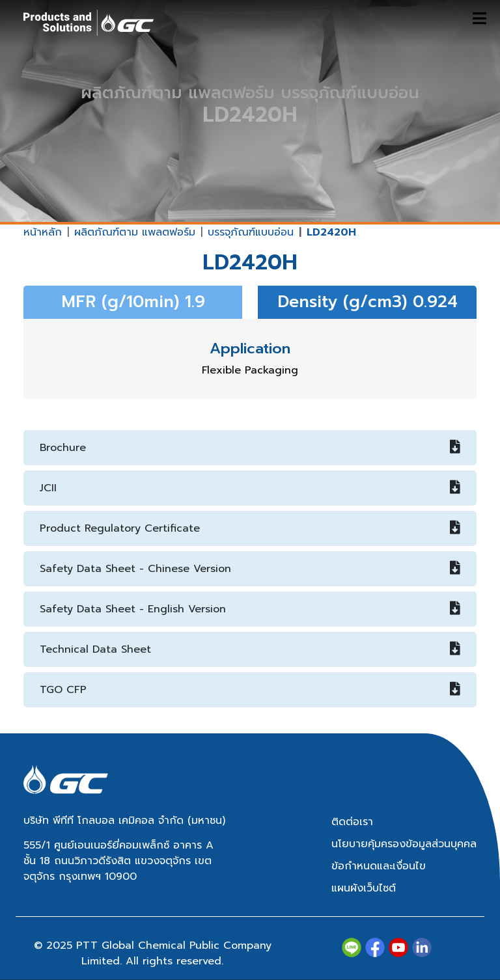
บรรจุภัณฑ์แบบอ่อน (251, 232)
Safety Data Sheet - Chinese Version (250, 569)
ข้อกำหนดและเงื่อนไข (379, 866)
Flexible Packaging (250, 370)
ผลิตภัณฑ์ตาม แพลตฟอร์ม (135, 232)
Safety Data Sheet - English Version (250, 609)
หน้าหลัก (43, 232)
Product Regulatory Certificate (250, 528)
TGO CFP (250, 690)
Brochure (250, 448)
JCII (250, 488)
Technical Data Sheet (250, 649)
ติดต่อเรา (352, 822)
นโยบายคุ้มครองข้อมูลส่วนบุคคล (404, 844)
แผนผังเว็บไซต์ (364, 888)
